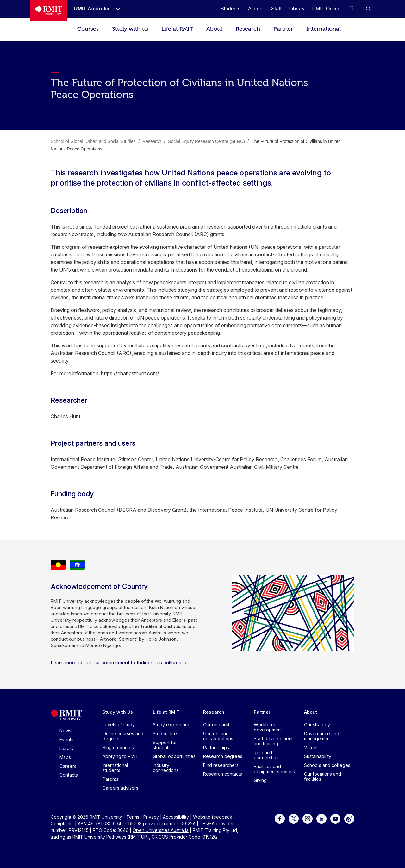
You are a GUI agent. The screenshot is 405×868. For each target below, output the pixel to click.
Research (248, 29)
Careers (68, 766)
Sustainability (318, 756)
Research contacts (223, 774)
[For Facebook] (280, 818)
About (214, 29)
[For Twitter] (294, 818)
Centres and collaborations (218, 736)
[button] (368, 9)
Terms (133, 817)
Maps (65, 757)
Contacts (69, 775)
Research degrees (223, 756)
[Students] (231, 9)
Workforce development (268, 727)
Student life (165, 734)
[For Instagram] (308, 818)
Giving (260, 780)
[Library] (297, 9)
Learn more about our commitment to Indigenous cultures (119, 663)
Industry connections (166, 768)
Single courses (118, 747)
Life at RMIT (177, 29)
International (324, 29)
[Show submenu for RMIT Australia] (115, 9)
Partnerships (216, 747)
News (65, 731)
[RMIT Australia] (92, 9)
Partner (283, 29)
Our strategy (317, 725)
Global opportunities (174, 756)
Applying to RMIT (121, 756)
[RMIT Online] (326, 9)
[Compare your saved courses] (356, 9)
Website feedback (213, 817)
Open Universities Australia (161, 830)
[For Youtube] (335, 818)
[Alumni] (256, 9)
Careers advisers (120, 788)
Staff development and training (273, 741)
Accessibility (176, 817)
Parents (110, 779)
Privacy (151, 817)
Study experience (172, 725)
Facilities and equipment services (274, 769)
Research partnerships (267, 755)
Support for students (165, 745)
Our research (217, 725)
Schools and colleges (327, 765)
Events (66, 740)
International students (115, 768)
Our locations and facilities (323, 776)
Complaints (62, 824)
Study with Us (118, 712)
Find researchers (221, 765)
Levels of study (119, 725)
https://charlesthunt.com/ (130, 373)
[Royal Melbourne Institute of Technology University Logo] (49, 11)
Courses (88, 29)
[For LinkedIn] (321, 818)
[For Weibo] (349, 818)
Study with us (130, 29)
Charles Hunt (65, 416)
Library (67, 748)
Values (311, 747)
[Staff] (276, 9)
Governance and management (322, 736)
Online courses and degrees (123, 736)
